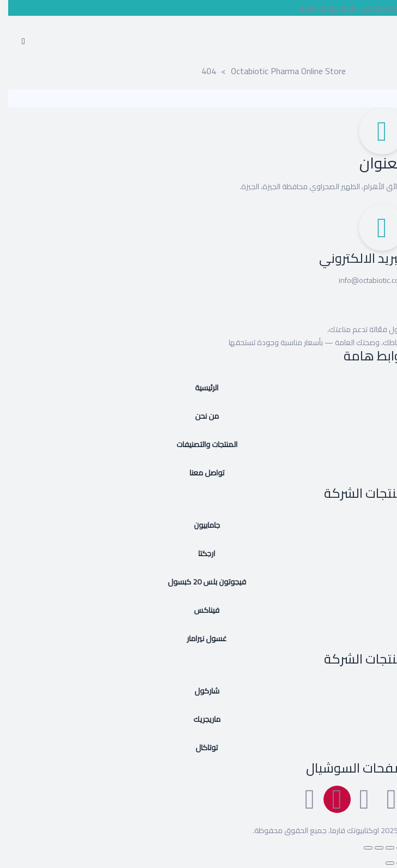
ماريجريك (199, 719)
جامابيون (199, 525)
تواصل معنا (199, 473)
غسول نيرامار (198, 638)
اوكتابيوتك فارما (346, 830)
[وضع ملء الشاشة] (382, 848)
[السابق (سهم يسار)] (393, 863)
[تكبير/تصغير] (393, 848)
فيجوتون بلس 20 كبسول (199, 582)
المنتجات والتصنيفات (199, 444)
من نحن (199, 416)
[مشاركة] (371, 848)
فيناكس (198, 610)
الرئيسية (198, 388)
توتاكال (198, 748)
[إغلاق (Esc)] (360, 848)
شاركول (199, 691)
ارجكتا (198, 553)
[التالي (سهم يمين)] (382, 863)
